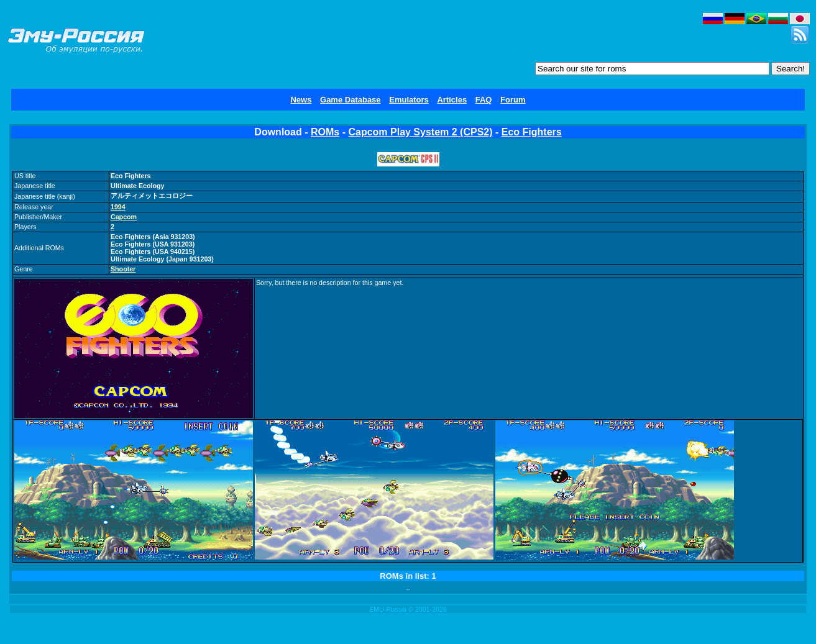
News (301, 100)
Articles (452, 100)
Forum (513, 100)
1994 (118, 207)
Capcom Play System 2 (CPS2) (420, 132)
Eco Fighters (532, 132)
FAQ (484, 100)
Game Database (351, 100)
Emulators (409, 100)
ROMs (325, 132)
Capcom (124, 217)
